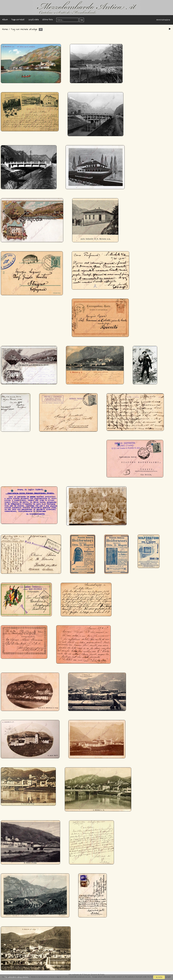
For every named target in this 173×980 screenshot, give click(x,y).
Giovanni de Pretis (98, 975)
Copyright (167, 977)
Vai (82, 20)
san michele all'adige (26, 29)
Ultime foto (48, 20)
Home (5, 29)
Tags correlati (18, 20)
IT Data (85, 975)
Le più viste (34, 20)
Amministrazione (163, 20)
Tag (13, 29)
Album (5, 20)
